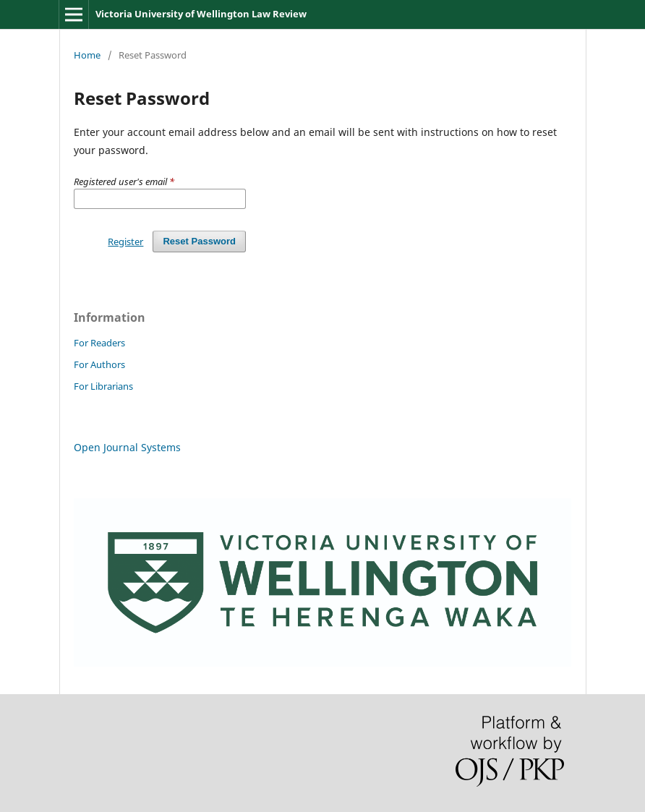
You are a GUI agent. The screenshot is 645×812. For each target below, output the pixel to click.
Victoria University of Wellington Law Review (201, 14)
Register (125, 242)
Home (87, 55)
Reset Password (199, 241)
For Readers (99, 343)
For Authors (99, 364)
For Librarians (103, 386)
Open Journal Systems (127, 447)
